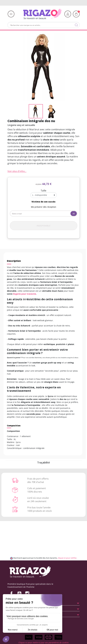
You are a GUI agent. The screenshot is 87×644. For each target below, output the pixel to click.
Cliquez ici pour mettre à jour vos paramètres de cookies (43, 643)
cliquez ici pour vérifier (67, 558)
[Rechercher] (44, 25)
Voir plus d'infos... (17, 171)
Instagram (27, 593)
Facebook (11, 593)
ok (74, 214)
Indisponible (43, 226)
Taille (43, 191)
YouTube (19, 593)
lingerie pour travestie (25, 294)
